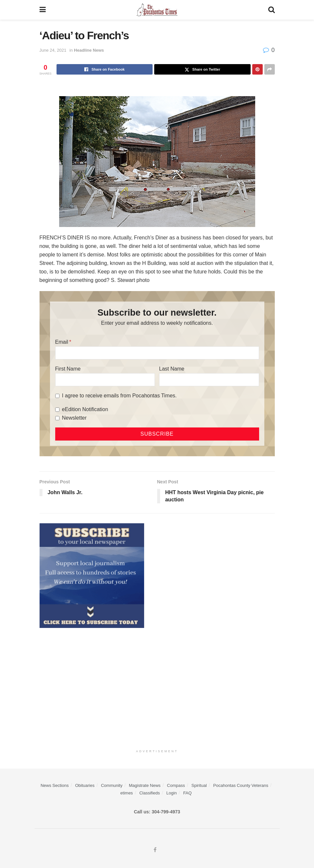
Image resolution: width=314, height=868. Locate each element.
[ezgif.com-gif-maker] (92, 575)
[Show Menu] (43, 10)
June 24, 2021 (53, 50)
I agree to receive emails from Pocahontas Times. (119, 396)
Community (112, 785)
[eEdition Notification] (57, 410)
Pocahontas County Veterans (241, 785)
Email (62, 342)
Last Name (172, 369)
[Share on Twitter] (202, 69)
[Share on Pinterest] (257, 69)
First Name (68, 369)
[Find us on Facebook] (155, 850)
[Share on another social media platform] (270, 69)
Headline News (89, 50)
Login (172, 793)
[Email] (157, 353)
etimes (126, 793)
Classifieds (149, 793)
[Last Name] (209, 380)
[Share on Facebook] (105, 69)
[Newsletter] (57, 418)
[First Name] (105, 380)
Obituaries (85, 785)
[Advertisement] (157, 687)
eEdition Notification (85, 409)
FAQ (188, 793)
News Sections (55, 785)
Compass (176, 785)
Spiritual (199, 785)
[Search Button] (272, 10)
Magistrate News (145, 785)
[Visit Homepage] (157, 10)
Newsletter (74, 418)
